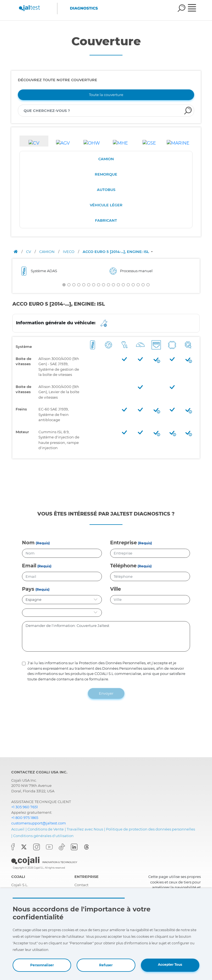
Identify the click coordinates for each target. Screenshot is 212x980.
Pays (28, 588)
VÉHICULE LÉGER (106, 205)
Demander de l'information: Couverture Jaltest (106, 635)
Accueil (18, 828)
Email (29, 564)
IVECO (69, 252)
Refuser (106, 965)
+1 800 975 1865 (25, 816)
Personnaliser (42, 965)
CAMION (106, 159)
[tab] (34, 141)
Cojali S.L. (20, 883)
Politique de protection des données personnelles (150, 828)
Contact (81, 883)
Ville (115, 588)
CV (29, 252)
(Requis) (43, 542)
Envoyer (106, 692)
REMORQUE (106, 174)
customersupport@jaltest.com (39, 822)
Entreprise (123, 541)
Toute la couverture (106, 95)
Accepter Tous (170, 964)
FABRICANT (106, 220)
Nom (28, 541)
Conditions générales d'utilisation (43, 834)
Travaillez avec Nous (85, 828)
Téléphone (123, 564)
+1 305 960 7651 (25, 806)
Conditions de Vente (46, 828)
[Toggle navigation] (196, 9)
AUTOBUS (106, 190)
